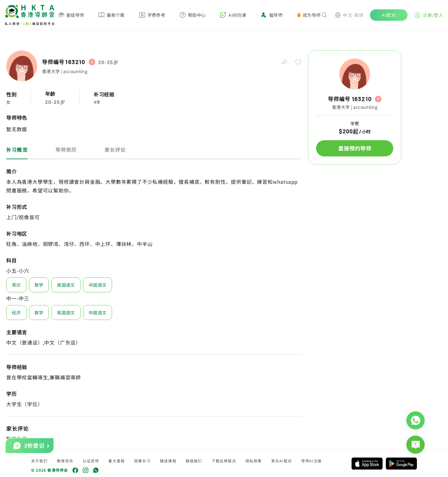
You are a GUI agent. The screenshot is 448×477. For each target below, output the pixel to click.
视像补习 (142, 461)
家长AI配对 (282, 461)
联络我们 (194, 461)
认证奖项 (91, 461)
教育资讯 (65, 461)
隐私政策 (254, 461)
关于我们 (39, 461)
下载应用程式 (224, 461)
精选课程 (168, 461)
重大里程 (117, 461)
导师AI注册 (311, 461)
